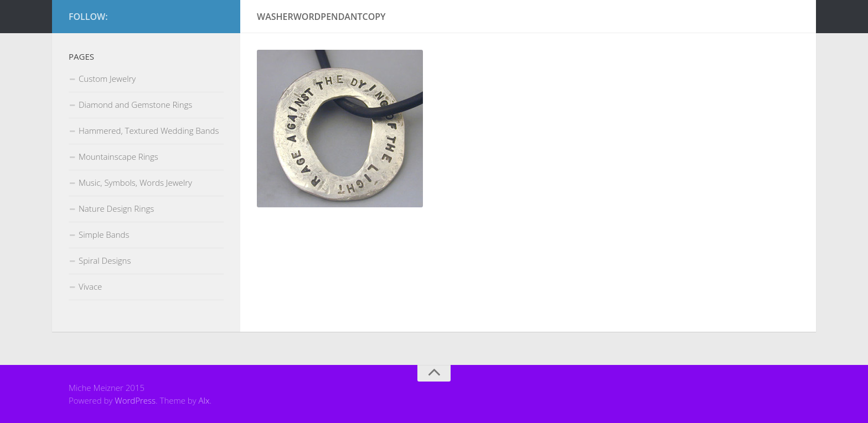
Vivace (90, 286)
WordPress (135, 400)
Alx (204, 400)
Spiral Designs (105, 260)
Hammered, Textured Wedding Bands (149, 130)
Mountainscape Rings (118, 156)
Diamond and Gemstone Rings (135, 105)
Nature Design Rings (116, 208)
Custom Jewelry (107, 79)
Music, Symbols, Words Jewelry (135, 182)
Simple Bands (104, 234)
